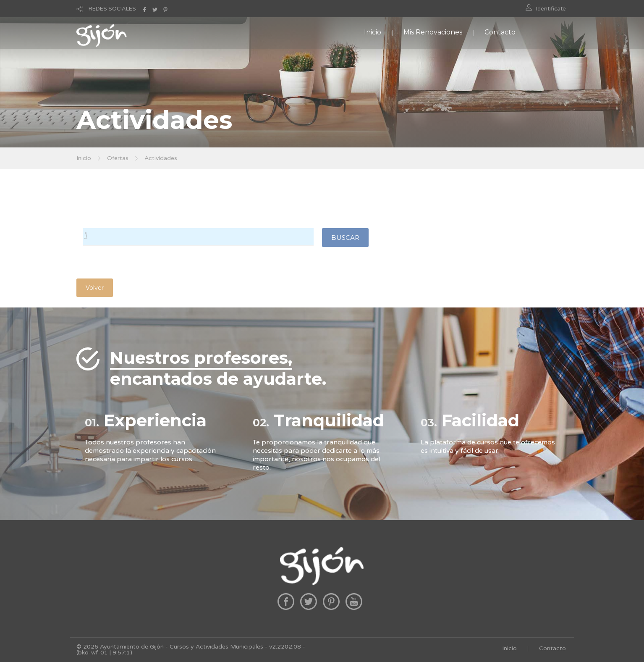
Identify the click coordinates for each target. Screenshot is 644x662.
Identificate (551, 9)
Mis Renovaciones (433, 32)
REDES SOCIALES (112, 9)
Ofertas (118, 158)
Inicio (373, 32)
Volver (95, 288)
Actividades (161, 158)
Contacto (500, 32)
